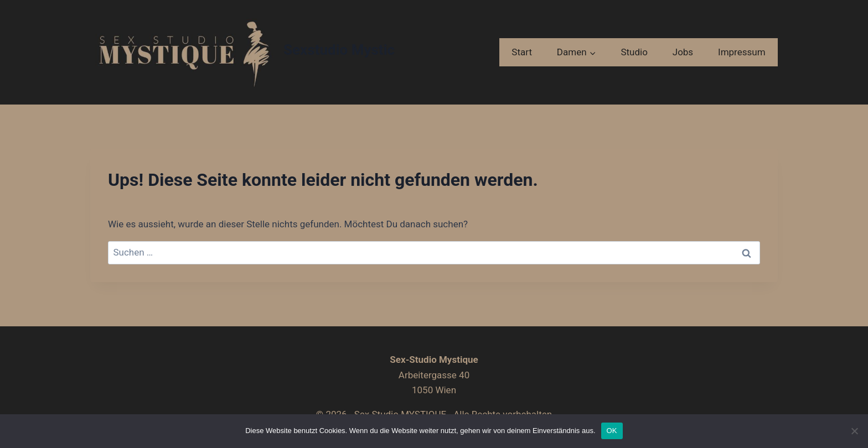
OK (612, 431)
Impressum (742, 52)
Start (522, 52)
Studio (634, 52)
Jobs (683, 52)
